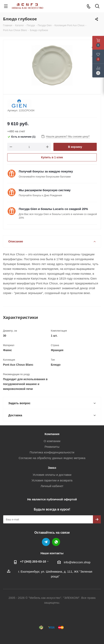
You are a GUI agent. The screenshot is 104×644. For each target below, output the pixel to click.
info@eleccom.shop (77, 562)
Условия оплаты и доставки (52, 475)
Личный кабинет (52, 486)
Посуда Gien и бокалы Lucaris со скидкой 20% (53, 209)
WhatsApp (56, 542)
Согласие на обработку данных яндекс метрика (52, 458)
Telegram (46, 542)
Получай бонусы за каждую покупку (46, 171)
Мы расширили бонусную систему (45, 190)
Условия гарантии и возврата (52, 480)
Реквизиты (52, 447)
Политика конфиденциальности (52, 452)
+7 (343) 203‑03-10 (33, 561)
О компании (52, 441)
